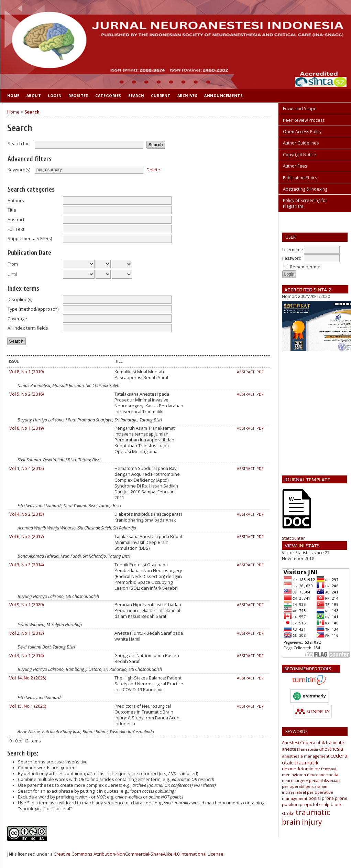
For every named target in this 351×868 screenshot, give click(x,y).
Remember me (305, 267)
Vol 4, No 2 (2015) (26, 514)
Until (12, 274)
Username (293, 250)
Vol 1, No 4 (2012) (26, 468)
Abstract (16, 220)
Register (78, 95)
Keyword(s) (19, 170)
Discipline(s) (20, 299)
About (34, 95)
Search (136, 95)
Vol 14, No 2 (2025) (28, 678)
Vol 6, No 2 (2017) (26, 537)
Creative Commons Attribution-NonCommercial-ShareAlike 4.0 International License (139, 854)
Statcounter (293, 538)
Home (13, 95)
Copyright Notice (300, 155)
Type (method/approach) (33, 309)
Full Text (16, 229)
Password (292, 258)
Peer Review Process (304, 120)
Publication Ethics (300, 178)
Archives (187, 95)
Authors (16, 201)
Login (55, 95)
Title (12, 210)
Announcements (223, 95)
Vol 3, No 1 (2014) (26, 656)
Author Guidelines (301, 143)
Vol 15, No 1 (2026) (28, 706)
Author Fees (295, 166)
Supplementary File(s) (30, 239)
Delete (153, 169)
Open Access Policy (302, 132)
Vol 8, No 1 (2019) (26, 372)
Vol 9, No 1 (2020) (26, 605)
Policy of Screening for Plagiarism (305, 203)
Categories (108, 95)
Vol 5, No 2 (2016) (26, 394)
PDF (260, 372)
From (13, 264)
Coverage (17, 319)
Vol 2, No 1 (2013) (26, 633)
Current (161, 95)
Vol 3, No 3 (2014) (26, 565)
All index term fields (28, 328)
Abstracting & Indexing (305, 189)
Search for (18, 144)
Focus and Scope (300, 109)
